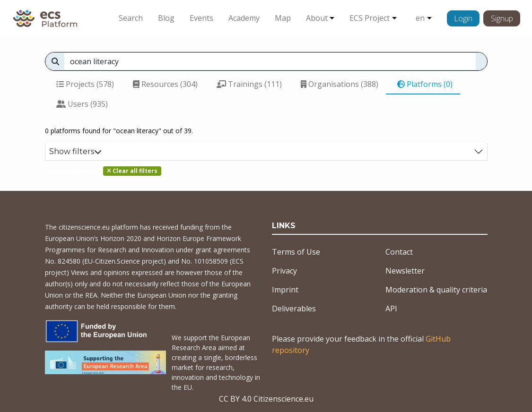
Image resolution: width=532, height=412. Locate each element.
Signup (502, 18)
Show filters (75, 151)
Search (131, 18)
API (391, 309)
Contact (399, 252)
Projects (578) (85, 84)
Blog (166, 18)
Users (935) (82, 104)
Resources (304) (165, 84)
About (317, 18)
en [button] (420, 18)
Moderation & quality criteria (436, 290)
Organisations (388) (340, 84)
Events (201, 18)
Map (283, 18)
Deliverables (294, 309)
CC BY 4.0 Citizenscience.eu (266, 399)
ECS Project (370, 18)
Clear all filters (132, 171)
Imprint (285, 290)
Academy (244, 18)
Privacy (284, 271)
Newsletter (405, 271)
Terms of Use (296, 252)
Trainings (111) (249, 84)
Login (463, 18)
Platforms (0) (425, 84)
